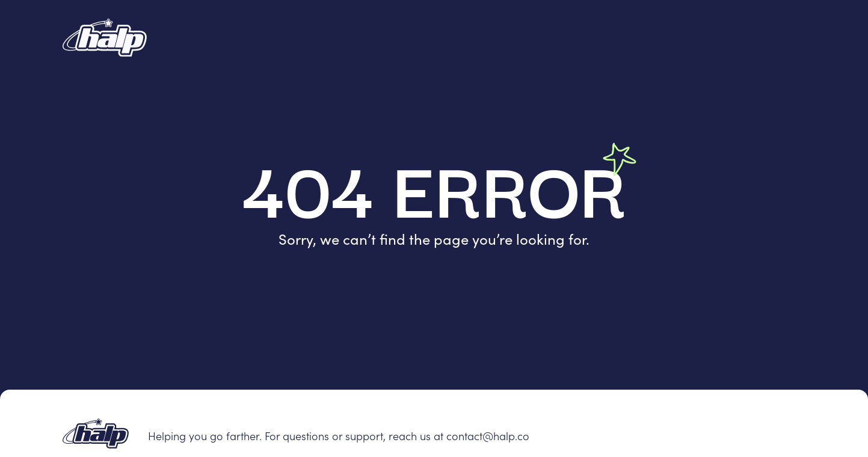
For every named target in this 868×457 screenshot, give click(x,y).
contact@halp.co (488, 436)
